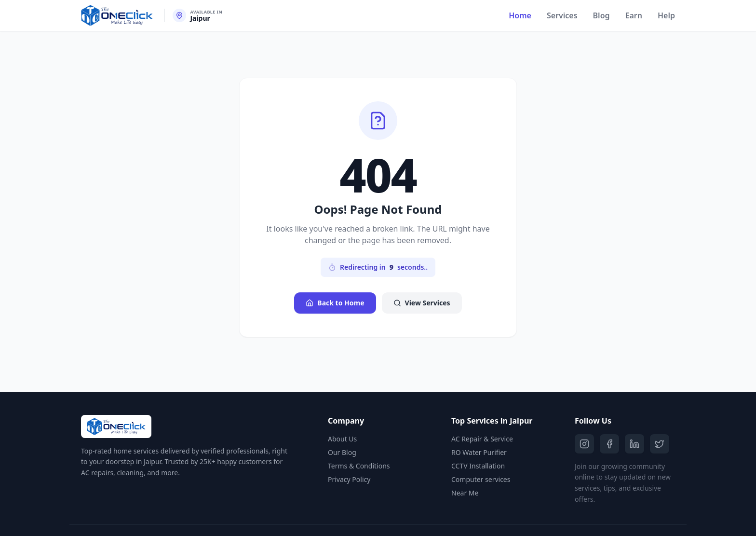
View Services (422, 303)
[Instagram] (584, 444)
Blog (601, 15)
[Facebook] (609, 444)
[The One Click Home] (117, 15)
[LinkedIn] (634, 444)
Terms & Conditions (359, 466)
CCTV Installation (478, 466)
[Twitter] (660, 444)
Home (520, 15)
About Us (342, 439)
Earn (634, 15)
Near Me (465, 493)
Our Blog (342, 452)
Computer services (481, 479)
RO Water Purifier (479, 452)
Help (666, 15)
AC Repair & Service (482, 439)
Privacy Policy (349, 479)
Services (562, 15)
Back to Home (335, 303)
